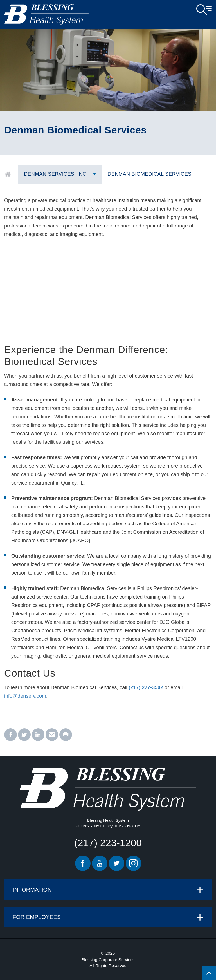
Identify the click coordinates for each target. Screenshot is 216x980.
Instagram (133, 863)
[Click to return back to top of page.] (209, 973)
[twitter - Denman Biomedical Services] (24, 735)
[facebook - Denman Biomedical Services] (11, 735)
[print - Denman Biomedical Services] (66, 735)
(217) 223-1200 (108, 843)
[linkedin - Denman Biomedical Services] (38, 735)
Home (8, 174)
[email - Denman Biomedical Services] (52, 735)
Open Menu (204, 10)
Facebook (83, 863)
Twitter (117, 863)
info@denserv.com (25, 696)
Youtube (100, 863)
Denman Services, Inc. (56, 174)
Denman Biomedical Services (149, 174)
